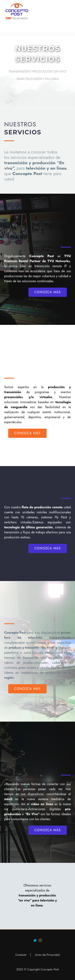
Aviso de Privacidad (47, 955)
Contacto (21, 955)
